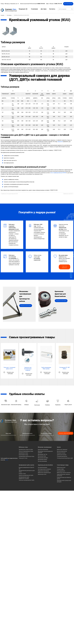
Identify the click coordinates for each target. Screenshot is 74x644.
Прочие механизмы (42, 460)
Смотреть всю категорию (10, 372)
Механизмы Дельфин (43, 457)
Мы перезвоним (68, 4)
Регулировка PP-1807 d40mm (65, 367)
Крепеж (59, 446)
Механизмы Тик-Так (43, 453)
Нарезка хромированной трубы (26, 474)
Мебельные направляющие (44, 471)
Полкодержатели (61, 470)
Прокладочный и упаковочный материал (64, 480)
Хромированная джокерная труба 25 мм (27, 470)
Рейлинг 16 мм (22, 472)
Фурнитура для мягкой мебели (45, 464)
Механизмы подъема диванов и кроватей (45, 451)
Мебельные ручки (61, 466)
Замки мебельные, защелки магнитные (63, 474)
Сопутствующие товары (63, 464)
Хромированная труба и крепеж (26, 464)
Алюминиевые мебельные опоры (27, 455)
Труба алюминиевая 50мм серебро (46, 367)
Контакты (52, 9)
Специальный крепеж (62, 455)
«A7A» (7, 459)
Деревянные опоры (23, 452)
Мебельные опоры (23, 446)
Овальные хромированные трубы (27, 479)
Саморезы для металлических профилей (28, 368)
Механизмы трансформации (45, 446)
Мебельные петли (42, 473)
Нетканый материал (43, 466)
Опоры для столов (23, 457)
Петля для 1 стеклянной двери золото (9, 367)
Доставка (44, 9)
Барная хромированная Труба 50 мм (26, 467)
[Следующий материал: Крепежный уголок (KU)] (68, 193)
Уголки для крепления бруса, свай (65, 457)
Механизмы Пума (42, 455)
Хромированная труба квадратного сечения (24, 477)
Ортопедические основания (44, 468)
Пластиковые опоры (23, 454)
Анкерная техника (61, 452)
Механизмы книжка (42, 458)
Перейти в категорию (26, 308)
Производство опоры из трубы (26, 448)
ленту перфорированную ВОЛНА (58, 172)
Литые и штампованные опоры (26, 450)
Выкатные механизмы (43, 448)
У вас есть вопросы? (64, 266)
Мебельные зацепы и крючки (64, 471)
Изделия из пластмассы (43, 470)
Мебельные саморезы (62, 448)
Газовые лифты (61, 468)
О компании (34, 9)
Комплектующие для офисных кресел (64, 477)
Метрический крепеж (62, 450)
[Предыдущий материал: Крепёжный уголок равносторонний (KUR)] (9, 193)
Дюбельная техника (62, 454)
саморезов (60, 141)
